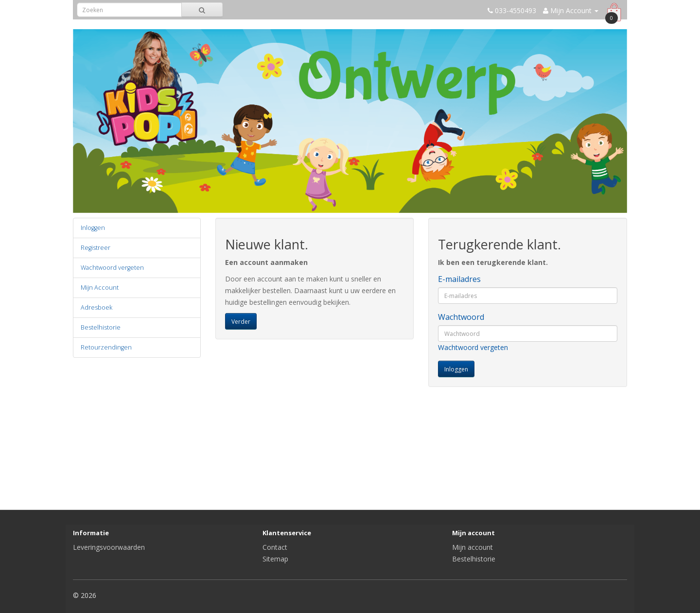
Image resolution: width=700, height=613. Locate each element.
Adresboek (96, 307)
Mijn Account (100, 288)
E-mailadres (459, 279)
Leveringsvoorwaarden (109, 547)
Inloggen (93, 228)
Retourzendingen (106, 347)
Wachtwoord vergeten (112, 268)
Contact (275, 547)
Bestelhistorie (101, 327)
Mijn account (472, 547)
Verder (241, 322)
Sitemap (275, 559)
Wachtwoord (461, 317)
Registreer (96, 248)
